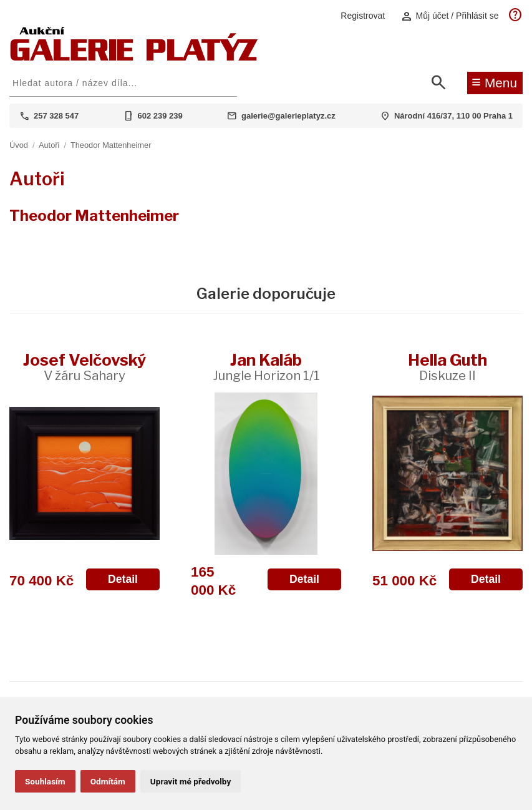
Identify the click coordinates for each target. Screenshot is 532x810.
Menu (494, 82)
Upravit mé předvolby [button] (191, 781)
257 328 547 (56, 116)
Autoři (49, 145)
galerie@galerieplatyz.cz (288, 116)
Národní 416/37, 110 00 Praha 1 (453, 116)
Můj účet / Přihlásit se (450, 16)
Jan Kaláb (266, 367)
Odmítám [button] (108, 781)
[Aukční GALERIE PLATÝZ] (134, 58)
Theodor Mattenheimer (111, 145)
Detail (123, 579)
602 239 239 (160, 116)
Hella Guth (447, 367)
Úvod (19, 145)
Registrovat (363, 16)
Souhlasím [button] (45, 781)
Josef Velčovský (85, 367)
